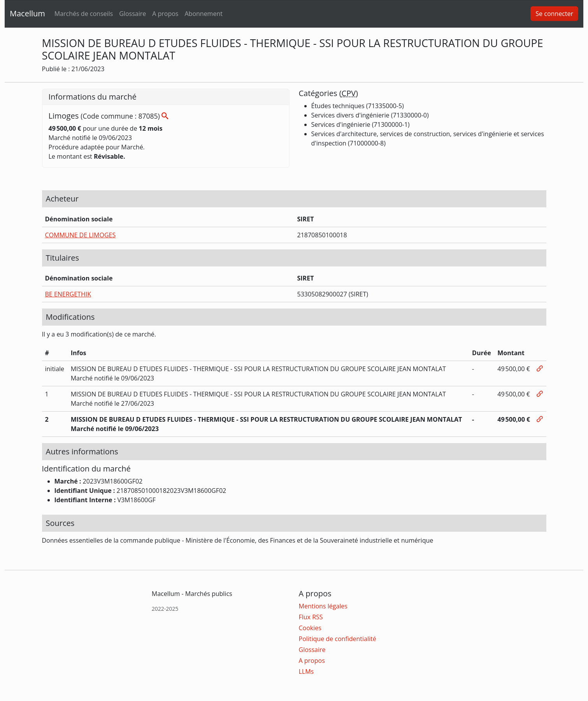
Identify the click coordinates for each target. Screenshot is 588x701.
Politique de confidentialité (338, 639)
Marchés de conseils (84, 14)
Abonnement (203, 14)
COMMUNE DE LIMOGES (81, 235)
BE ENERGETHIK (68, 294)
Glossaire (133, 14)
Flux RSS (311, 617)
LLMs (306, 671)
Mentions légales (323, 606)
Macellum (27, 13)
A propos (165, 14)
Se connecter (554, 14)
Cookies (310, 628)
